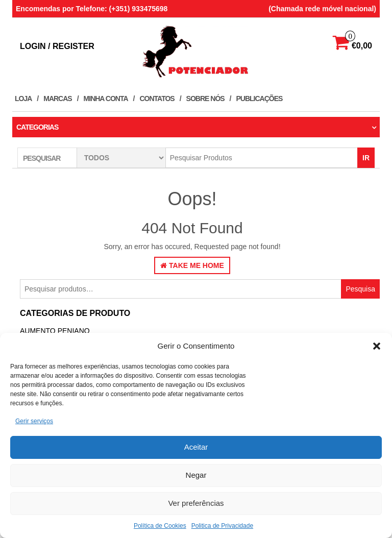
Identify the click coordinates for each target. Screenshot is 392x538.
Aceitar (196, 447)
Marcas (57, 99)
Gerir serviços (34, 421)
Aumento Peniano (55, 331)
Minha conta (106, 99)
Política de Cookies (160, 526)
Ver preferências (196, 503)
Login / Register (57, 46)
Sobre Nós (205, 99)
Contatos (157, 99)
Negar (196, 475)
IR (366, 158)
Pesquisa (360, 289)
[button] (377, 346)
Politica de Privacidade (222, 526)
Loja (23, 99)
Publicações (260, 99)
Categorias (37, 127)
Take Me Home (192, 265)
